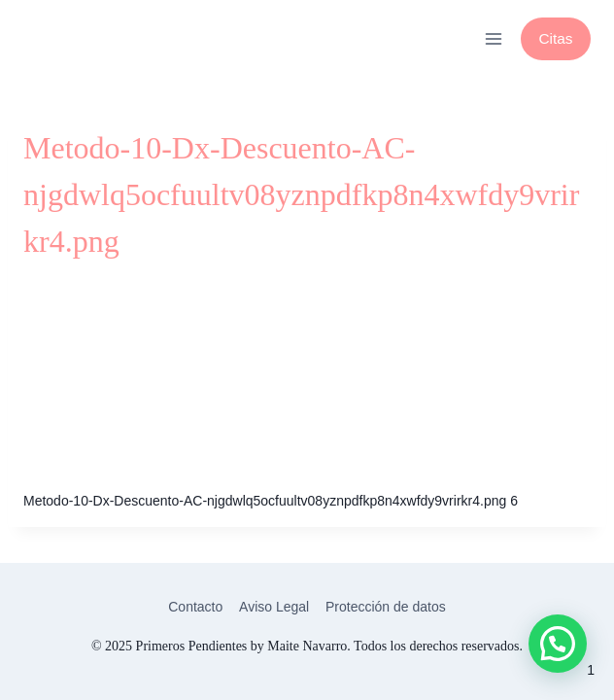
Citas (555, 38)
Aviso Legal (274, 607)
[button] (558, 644)
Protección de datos (386, 607)
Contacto (195, 607)
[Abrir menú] (493, 38)
